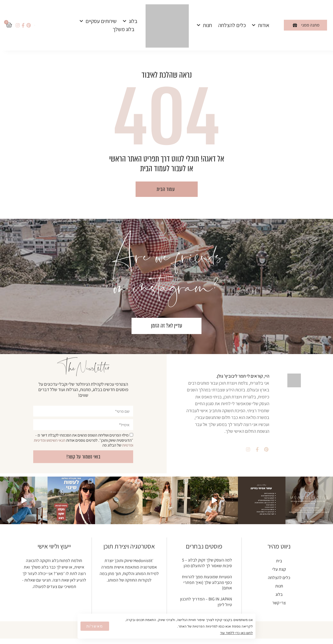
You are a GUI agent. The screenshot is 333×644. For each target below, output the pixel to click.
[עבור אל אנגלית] (35, 25)
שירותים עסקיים (98, 21)
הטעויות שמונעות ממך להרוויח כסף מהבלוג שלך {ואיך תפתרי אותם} (207, 582)
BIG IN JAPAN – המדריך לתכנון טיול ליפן (206, 602)
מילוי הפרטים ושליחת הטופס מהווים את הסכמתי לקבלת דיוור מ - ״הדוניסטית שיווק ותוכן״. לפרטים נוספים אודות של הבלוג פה (83, 440)
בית (279, 561)
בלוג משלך (124, 29)
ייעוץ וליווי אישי (54, 546)
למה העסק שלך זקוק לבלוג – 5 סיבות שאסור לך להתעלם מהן (207, 563)
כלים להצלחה (232, 25)
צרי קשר (279, 603)
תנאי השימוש (56, 440)
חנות (204, 25)
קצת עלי (279, 569)
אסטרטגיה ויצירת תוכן (129, 546)
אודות (261, 25)
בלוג (130, 21)
